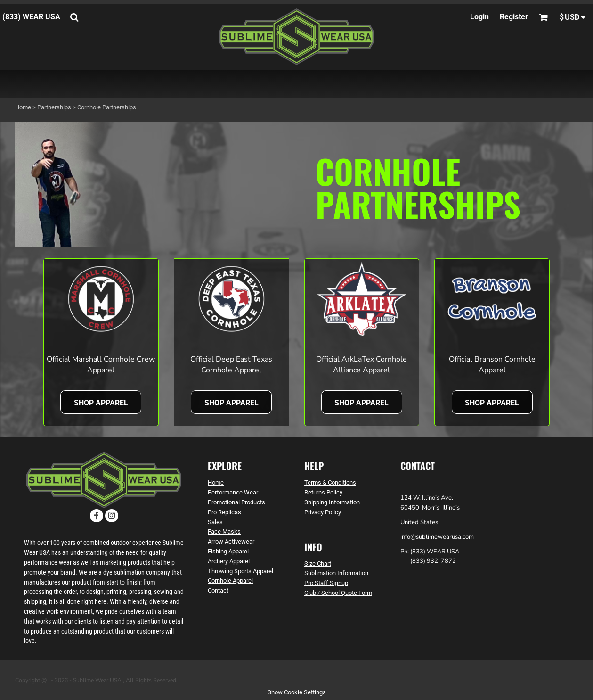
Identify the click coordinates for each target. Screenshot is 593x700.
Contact (218, 590)
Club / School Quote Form (338, 593)
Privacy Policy (323, 512)
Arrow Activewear (231, 541)
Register (514, 17)
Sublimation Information (336, 573)
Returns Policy (323, 492)
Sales (215, 522)
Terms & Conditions (330, 482)
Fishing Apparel (228, 551)
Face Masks (224, 531)
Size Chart (318, 564)
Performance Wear (233, 492)
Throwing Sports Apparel (240, 571)
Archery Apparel (229, 561)
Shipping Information (332, 502)
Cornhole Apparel (230, 581)
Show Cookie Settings (297, 692)
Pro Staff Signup (326, 583)
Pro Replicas (224, 512)
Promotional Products (236, 502)
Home (23, 107)
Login (479, 17)
